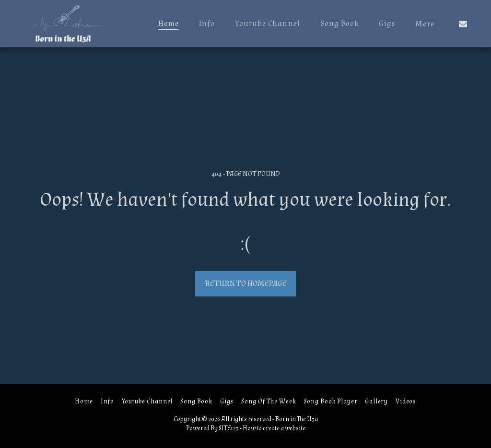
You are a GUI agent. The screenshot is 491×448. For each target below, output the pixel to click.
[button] (463, 24)
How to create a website (274, 428)
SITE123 (229, 428)
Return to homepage (246, 283)
